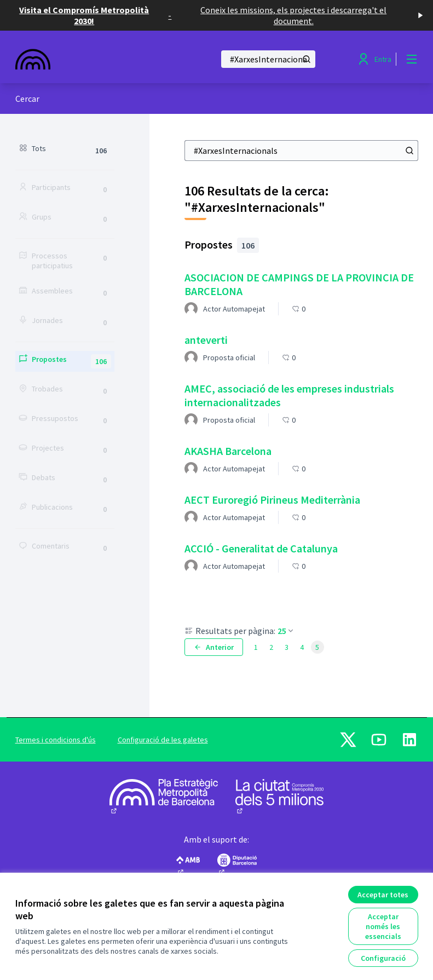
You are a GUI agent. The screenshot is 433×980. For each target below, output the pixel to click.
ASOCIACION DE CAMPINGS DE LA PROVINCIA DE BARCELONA (299, 284)
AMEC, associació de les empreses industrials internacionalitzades (289, 395)
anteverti (206, 340)
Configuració (383, 958)
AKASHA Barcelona (228, 451)
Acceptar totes (383, 895)
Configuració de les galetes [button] (163, 740)
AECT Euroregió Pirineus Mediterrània (272, 500)
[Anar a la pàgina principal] (88, 59)
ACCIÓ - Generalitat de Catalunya (261, 548)
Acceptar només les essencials (383, 926)
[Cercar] (268, 59)
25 (286, 631)
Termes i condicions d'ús (56, 740)
